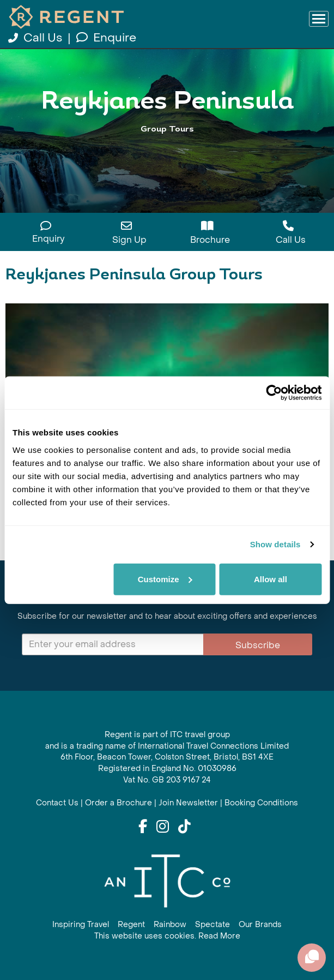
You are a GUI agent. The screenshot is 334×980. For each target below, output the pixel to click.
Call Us (37, 38)
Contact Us (57, 803)
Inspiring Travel (81, 925)
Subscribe (258, 645)
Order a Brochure (119, 803)
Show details (275, 544)
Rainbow (170, 925)
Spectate (212, 925)
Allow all (271, 579)
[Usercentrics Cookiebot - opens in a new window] (274, 393)
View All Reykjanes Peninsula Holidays (167, 151)
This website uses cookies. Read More (167, 936)
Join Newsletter (188, 803)
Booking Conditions (261, 803)
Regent (131, 925)
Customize (165, 579)
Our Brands (260, 925)
